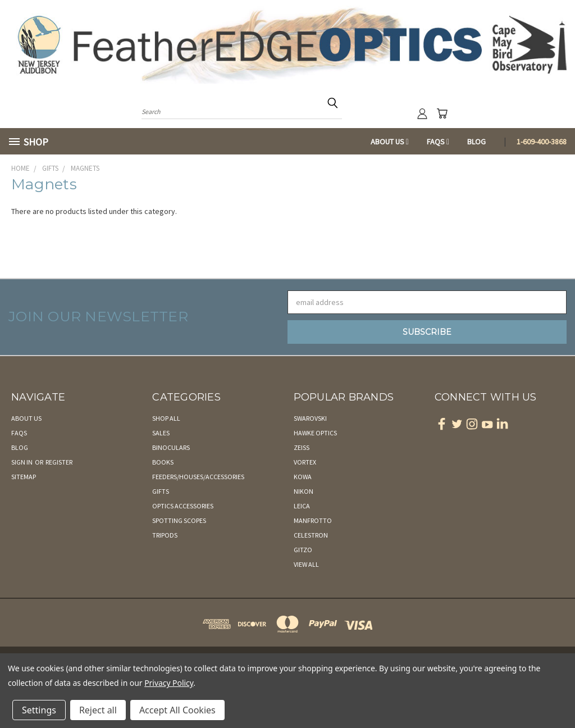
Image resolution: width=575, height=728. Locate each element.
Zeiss (302, 447)
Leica (302, 506)
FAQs (438, 142)
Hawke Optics (315, 433)
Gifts (161, 491)
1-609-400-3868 (542, 142)
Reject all (98, 710)
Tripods (165, 535)
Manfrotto (313, 520)
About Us (390, 142)
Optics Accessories (183, 506)
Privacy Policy (169, 683)
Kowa (303, 477)
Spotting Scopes (179, 520)
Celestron (311, 535)
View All (306, 564)
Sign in (22, 462)
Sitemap (24, 477)
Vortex (305, 462)
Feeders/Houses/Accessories (198, 477)
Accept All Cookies (177, 710)
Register (59, 462)
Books (163, 462)
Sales (161, 433)
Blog (476, 142)
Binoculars (171, 447)
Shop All (166, 418)
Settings (39, 710)
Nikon (304, 491)
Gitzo (303, 550)
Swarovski (310, 418)
